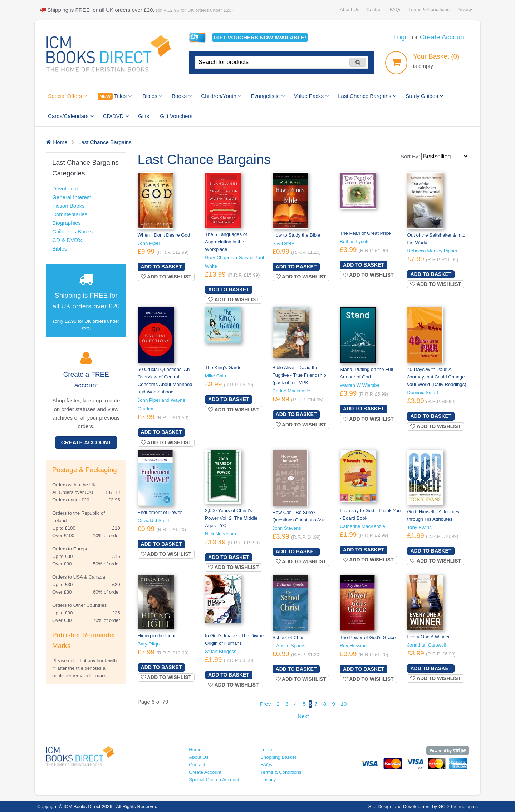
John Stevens (287, 528)
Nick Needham (220, 534)
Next (303, 716)
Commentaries (70, 214)
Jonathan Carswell (426, 645)
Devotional (65, 189)
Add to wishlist (166, 277)
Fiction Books (68, 206)
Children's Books (72, 231)
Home (195, 750)
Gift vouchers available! (260, 37)
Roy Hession (353, 646)
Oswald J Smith (154, 521)
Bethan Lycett (354, 241)
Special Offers (67, 96)
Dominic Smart (423, 393)
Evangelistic (268, 96)
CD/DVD (116, 116)
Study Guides (424, 96)
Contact (374, 9)
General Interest (72, 197)
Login (402, 37)
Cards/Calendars (71, 116)
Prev (265, 704)
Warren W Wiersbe (360, 385)
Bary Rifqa (149, 644)
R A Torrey (283, 243)
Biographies (67, 223)
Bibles (153, 96)
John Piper (149, 243)
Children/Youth (221, 96)
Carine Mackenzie (291, 391)
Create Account (443, 37)
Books (182, 96)
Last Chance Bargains (367, 96)
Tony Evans (419, 527)
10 (344, 704)
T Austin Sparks (289, 646)
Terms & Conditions (429, 9)
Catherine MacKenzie (362, 526)
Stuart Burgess (221, 651)
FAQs (395, 9)
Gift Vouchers (176, 116)
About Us (349, 9)
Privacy (464, 9)
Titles (115, 96)
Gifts (144, 116)
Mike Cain (215, 376)
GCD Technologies (458, 806)
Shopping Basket (278, 757)
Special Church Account (214, 780)
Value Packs (311, 96)
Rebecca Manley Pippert (433, 251)
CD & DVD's (67, 240)
